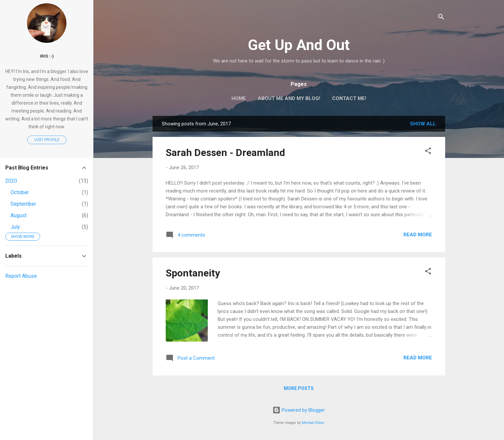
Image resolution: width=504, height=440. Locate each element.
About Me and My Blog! (289, 98)
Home (239, 98)
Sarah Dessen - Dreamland (225, 153)
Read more (418, 235)
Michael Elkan (313, 423)
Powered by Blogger (299, 410)
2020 (11, 181)
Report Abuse (21, 276)
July (15, 227)
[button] (428, 152)
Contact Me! (349, 98)
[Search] (441, 18)
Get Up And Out (299, 45)
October (20, 192)
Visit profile (47, 140)
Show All (423, 124)
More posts (299, 388)
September (23, 204)
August (19, 215)
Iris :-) (47, 56)
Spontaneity (193, 273)
